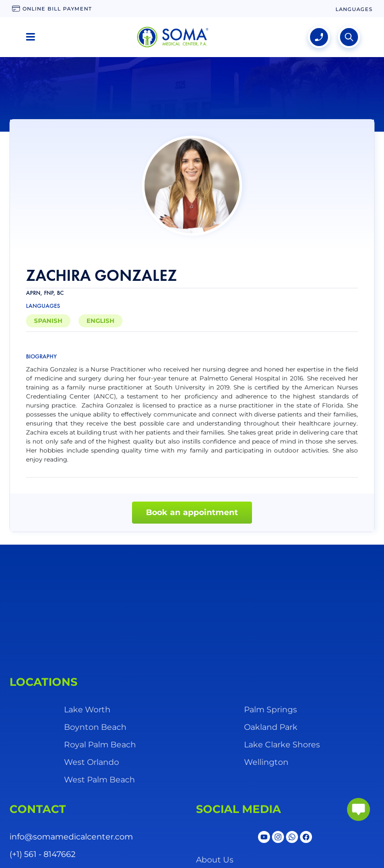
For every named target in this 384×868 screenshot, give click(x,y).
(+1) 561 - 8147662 (42, 854)
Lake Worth (87, 710)
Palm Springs (270, 710)
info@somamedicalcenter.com (71, 837)
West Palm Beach (99, 780)
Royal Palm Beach (100, 745)
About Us (215, 860)
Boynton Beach (95, 727)
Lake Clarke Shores (282, 745)
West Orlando (91, 762)
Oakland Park (271, 727)
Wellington (266, 762)
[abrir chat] (358, 809)
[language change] (354, 9)
